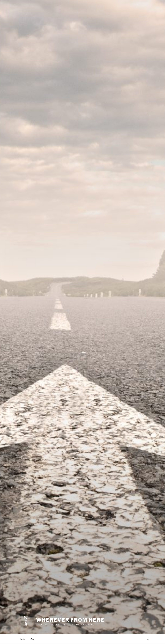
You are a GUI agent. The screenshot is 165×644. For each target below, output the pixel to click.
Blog (33, 639)
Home (23, 639)
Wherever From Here (70, 620)
